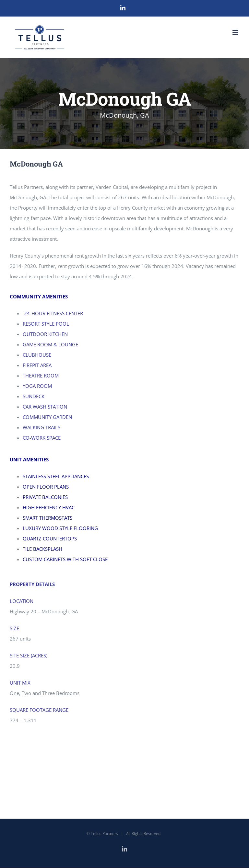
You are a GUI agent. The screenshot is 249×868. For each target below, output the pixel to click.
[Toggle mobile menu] (236, 32)
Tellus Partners (104, 833)
